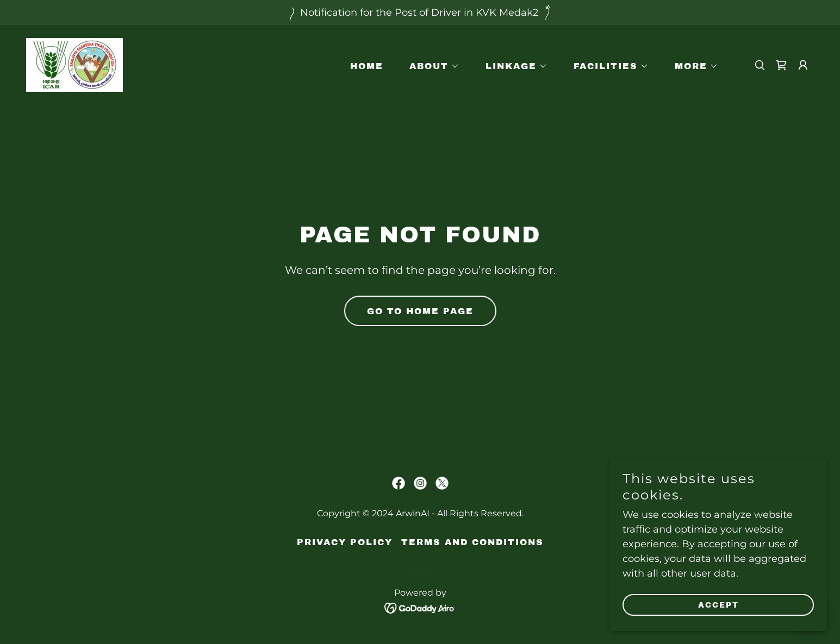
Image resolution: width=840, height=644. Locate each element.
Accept (718, 605)
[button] (430, 66)
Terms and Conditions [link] (472, 542)
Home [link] (367, 66)
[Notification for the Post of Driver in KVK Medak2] (420, 12)
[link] (74, 64)
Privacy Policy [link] (345, 542)
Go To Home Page (420, 311)
